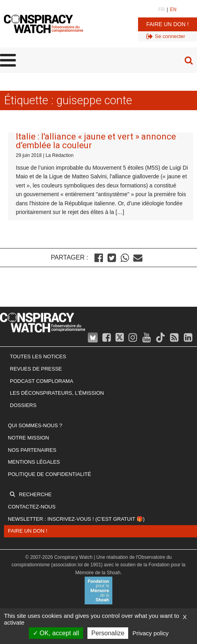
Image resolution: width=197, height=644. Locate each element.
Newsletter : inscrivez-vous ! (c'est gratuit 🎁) (76, 519)
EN (173, 10)
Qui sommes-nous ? (35, 425)
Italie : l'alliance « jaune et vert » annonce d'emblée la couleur (96, 141)
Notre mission (28, 438)
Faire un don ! (168, 24)
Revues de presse (36, 369)
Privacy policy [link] (151, 633)
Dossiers (23, 405)
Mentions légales (34, 462)
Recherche (35, 494)
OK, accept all (56, 633)
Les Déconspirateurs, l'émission (57, 393)
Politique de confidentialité (49, 474)
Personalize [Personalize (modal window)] (108, 633)
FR (161, 10)
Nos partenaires (32, 450)
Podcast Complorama (42, 381)
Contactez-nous (32, 507)
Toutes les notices (38, 356)
